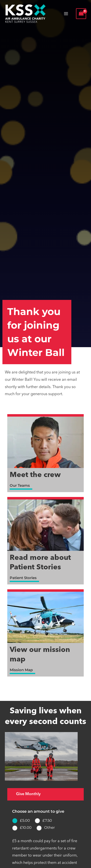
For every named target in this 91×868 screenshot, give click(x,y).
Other (50, 827)
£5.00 (25, 820)
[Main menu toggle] (66, 14)
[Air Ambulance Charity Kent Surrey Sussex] (25, 14)
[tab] (45, 794)
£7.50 (47, 820)
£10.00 (26, 827)
